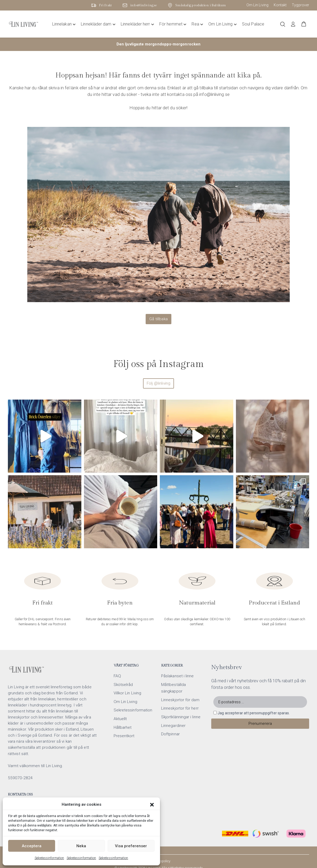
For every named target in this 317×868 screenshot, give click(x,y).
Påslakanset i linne (177, 661)
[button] (152, 805)
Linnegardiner (173, 710)
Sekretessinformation (49, 858)
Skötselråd (123, 669)
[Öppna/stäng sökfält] (283, 24)
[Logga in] (293, 24)
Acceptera (32, 846)
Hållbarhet (123, 712)
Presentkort (124, 721)
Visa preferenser (131, 846)
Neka (81, 846)
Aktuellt (120, 704)
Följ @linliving (158, 383)
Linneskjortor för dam (180, 685)
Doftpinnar (170, 719)
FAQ (117, 661)
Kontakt (280, 5)
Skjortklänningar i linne (181, 702)
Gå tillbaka (158, 319)
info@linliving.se (27, 790)
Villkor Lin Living (127, 678)
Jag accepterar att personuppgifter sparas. (254, 698)
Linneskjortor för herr (180, 693)
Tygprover (300, 5)
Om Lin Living (257, 5)
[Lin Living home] (23, 24)
